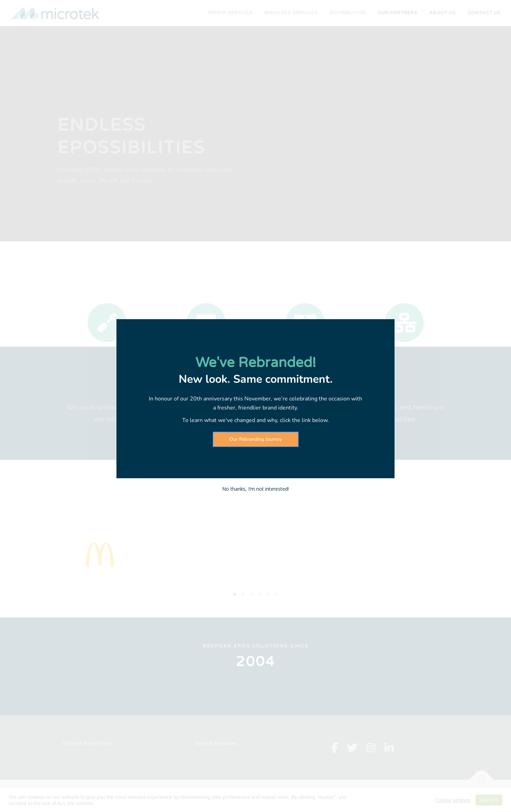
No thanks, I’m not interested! (255, 489)
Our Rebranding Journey (256, 439)
